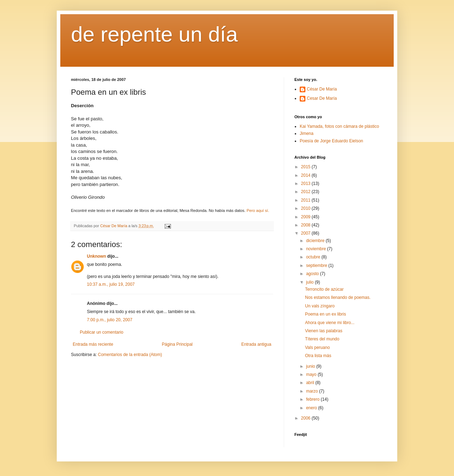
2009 (306, 217)
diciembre (316, 241)
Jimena (307, 133)
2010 (306, 208)
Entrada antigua (256, 344)
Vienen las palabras (324, 331)
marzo (313, 391)
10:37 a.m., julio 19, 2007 (111, 284)
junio (311, 366)
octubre (314, 257)
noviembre (317, 249)
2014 (306, 175)
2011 (306, 200)
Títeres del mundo (322, 339)
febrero (313, 399)
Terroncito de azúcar (324, 289)
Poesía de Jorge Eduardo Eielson (331, 141)
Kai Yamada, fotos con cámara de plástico (339, 126)
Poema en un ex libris (325, 314)
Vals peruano (317, 348)
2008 (306, 225)
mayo (312, 374)
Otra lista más (318, 356)
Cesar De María (322, 98)
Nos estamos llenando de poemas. (338, 297)
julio (311, 282)
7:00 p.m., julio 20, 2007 (110, 320)
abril (311, 383)
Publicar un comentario (102, 332)
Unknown (96, 256)
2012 (306, 192)
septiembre (317, 266)
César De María (322, 89)
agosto (313, 274)
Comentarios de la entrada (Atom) (130, 355)
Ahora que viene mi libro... (330, 323)
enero (312, 408)
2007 (306, 233)
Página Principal (177, 344)
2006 (306, 418)
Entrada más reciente (93, 344)
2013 (306, 184)
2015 (306, 167)
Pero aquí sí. (258, 210)
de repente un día (154, 34)
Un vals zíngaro (320, 306)
